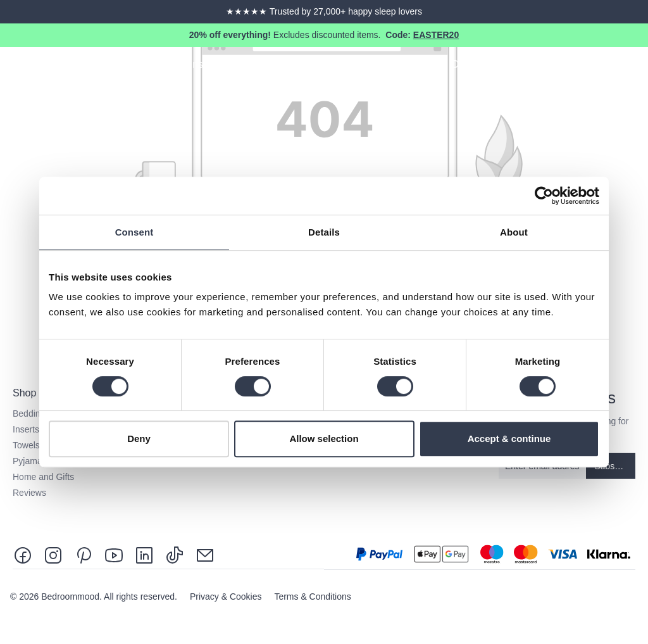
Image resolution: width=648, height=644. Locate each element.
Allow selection (324, 439)
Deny (139, 439)
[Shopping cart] (637, 66)
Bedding (29, 414)
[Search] (591, 66)
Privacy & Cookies (227, 597)
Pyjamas (30, 461)
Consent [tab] (134, 232)
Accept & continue (509, 439)
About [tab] (514, 232)
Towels (26, 445)
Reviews (29, 493)
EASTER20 (436, 35)
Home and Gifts (43, 477)
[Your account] (614, 66)
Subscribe (614, 466)
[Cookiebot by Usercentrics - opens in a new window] (544, 196)
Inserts (26, 429)
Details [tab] (324, 232)
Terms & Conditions (312, 597)
